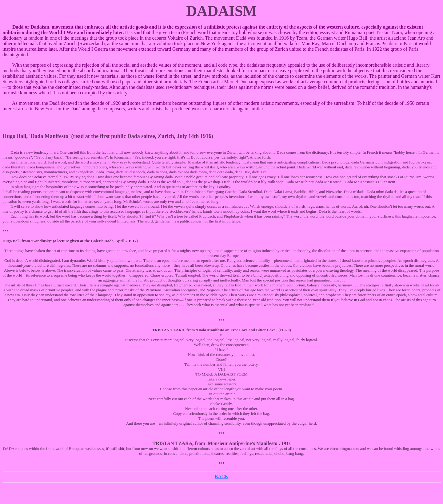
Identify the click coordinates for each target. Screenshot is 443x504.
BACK (221, 476)
